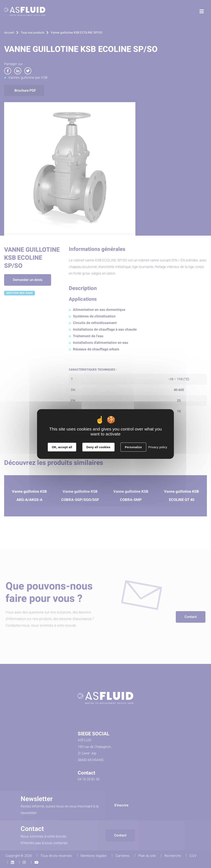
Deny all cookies (98, 447)
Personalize (133, 447)
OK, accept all (62, 447)
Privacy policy (158, 447)
